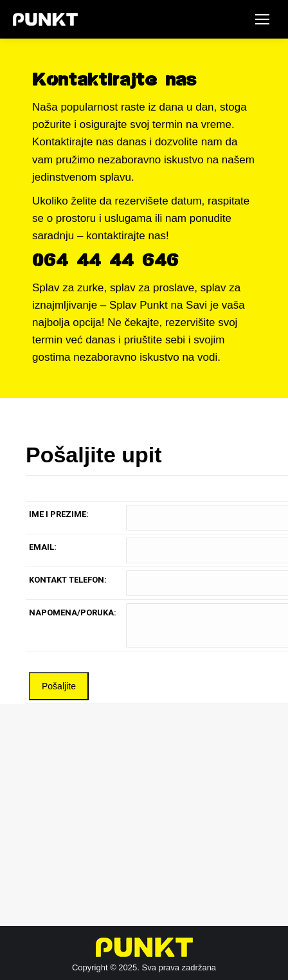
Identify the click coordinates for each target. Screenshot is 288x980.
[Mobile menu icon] (262, 19)
